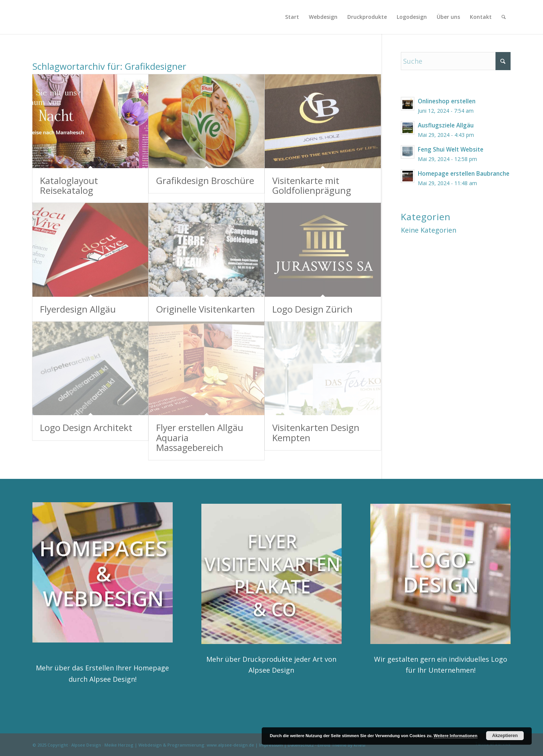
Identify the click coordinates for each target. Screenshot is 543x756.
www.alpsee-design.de (230, 745)
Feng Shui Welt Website (451, 149)
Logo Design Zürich (312, 309)
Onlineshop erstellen (447, 101)
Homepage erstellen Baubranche (464, 173)
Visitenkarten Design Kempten (316, 432)
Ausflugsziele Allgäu (446, 125)
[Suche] (504, 17)
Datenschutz (301, 745)
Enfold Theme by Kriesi (341, 745)
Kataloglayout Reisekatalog (69, 185)
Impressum (271, 745)
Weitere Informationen (456, 736)
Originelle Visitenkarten (206, 309)
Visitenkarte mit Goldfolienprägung (312, 185)
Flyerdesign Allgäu (78, 309)
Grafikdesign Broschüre (205, 180)
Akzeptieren (505, 736)
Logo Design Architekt (86, 427)
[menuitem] (292, 17)
